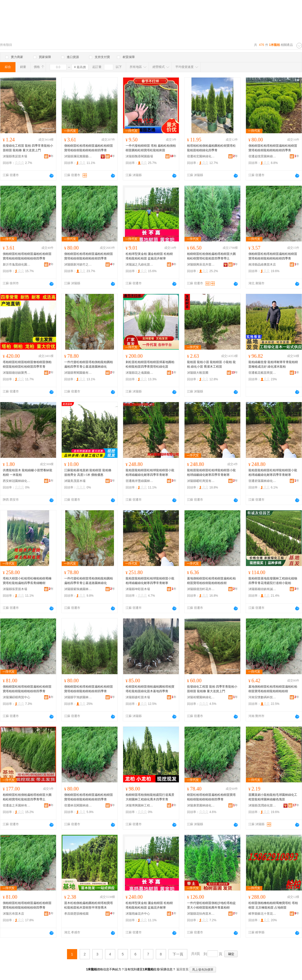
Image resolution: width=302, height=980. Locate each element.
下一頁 (178, 954)
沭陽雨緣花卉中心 (138, 914)
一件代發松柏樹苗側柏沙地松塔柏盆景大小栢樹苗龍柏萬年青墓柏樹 (211, 905)
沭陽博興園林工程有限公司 (140, 805)
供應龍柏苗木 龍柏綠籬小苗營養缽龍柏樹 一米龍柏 (28, 473)
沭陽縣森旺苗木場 (138, 697)
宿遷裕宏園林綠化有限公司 (201, 156)
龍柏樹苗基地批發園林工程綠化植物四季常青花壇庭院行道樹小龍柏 (273, 581)
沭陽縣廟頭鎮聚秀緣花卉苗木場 (17, 373)
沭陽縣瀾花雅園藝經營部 (78, 156)
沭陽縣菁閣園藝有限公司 (78, 373)
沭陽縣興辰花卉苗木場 (201, 265)
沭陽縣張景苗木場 (15, 589)
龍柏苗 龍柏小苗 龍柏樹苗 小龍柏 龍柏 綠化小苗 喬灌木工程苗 (211, 364)
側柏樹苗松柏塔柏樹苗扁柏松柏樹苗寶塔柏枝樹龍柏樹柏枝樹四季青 (89, 148)
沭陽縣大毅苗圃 (198, 373)
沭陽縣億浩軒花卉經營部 (201, 589)
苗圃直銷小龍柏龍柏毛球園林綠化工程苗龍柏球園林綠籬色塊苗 (273, 797)
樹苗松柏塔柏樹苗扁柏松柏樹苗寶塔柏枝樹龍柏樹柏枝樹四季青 (211, 797)
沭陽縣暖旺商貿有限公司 (201, 481)
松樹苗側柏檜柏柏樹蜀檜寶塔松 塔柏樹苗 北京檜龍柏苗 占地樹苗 (273, 905)
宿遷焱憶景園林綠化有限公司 (262, 156)
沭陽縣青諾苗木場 (15, 156)
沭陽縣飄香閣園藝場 (139, 156)
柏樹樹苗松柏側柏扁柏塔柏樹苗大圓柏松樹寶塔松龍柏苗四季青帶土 (211, 256)
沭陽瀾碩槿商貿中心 (16, 697)
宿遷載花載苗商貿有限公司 (262, 373)
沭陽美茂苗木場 (75, 481)
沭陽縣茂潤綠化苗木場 (262, 805)
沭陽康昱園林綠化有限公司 (201, 805)
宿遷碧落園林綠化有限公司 (262, 481)
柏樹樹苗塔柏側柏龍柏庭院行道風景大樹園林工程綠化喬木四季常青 (150, 797)
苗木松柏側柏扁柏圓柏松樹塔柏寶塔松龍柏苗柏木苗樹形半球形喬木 (89, 905)
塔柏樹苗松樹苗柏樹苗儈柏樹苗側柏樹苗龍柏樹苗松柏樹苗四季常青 (27, 364)
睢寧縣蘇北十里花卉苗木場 (262, 914)
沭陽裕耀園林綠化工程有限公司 (201, 697)
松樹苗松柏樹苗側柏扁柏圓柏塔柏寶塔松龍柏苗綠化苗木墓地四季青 (150, 689)
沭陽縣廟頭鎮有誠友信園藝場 (262, 589)
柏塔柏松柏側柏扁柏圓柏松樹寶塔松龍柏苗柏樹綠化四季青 (211, 148)
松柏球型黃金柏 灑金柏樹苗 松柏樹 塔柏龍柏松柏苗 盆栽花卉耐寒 (149, 256)
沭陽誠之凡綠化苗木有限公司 (140, 265)
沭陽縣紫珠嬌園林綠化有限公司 (78, 589)
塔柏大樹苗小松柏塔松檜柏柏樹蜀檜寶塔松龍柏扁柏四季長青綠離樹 (27, 581)
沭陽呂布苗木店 (13, 914)
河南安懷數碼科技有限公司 (262, 697)
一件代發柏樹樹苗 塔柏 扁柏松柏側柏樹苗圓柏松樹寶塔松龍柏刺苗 (151, 148)
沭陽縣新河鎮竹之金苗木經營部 (78, 265)
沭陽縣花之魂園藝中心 (140, 373)
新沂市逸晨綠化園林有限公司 (17, 265)
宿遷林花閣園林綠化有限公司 (78, 805)
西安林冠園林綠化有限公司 (17, 481)
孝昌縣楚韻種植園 (76, 914)
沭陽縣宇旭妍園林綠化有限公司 (78, 697)
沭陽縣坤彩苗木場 (138, 589)
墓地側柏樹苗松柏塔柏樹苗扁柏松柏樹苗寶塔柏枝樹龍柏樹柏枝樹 (211, 581)
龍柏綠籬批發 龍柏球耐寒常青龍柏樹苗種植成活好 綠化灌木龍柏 (273, 364)
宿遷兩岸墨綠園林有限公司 (140, 481)
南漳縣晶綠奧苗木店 (262, 265)
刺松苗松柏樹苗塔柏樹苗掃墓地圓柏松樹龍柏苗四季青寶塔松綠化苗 (150, 364)
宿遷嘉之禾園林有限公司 (17, 805)
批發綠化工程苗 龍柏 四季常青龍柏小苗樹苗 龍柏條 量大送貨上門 (28, 148)
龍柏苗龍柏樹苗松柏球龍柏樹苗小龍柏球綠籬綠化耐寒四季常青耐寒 (150, 473)
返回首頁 (182, 969)
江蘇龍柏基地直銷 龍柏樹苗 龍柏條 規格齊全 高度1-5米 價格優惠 (88, 473)
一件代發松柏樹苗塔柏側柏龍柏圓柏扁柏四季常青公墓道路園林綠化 (89, 364)
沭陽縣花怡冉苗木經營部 (201, 914)
